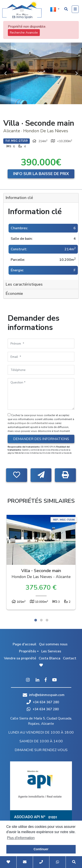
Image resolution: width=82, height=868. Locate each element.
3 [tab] (47, 620)
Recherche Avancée (24, 33)
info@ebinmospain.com (47, 695)
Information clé (19, 198)
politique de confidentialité (31, 423)
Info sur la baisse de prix (41, 174)
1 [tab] (36, 620)
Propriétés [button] (28, 651)
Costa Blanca (50, 658)
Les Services (51, 651)
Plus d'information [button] (21, 838)
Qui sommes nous (53, 644)
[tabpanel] (41, 563)
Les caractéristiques (24, 284)
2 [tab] (41, 620)
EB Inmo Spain (22, 10)
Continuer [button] (41, 849)
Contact (70, 658)
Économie (14, 294)
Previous (5, 73)
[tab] (41, 198)
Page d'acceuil (24, 644)
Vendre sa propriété (20, 658)
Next (77, 73)
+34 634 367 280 (43, 702)
